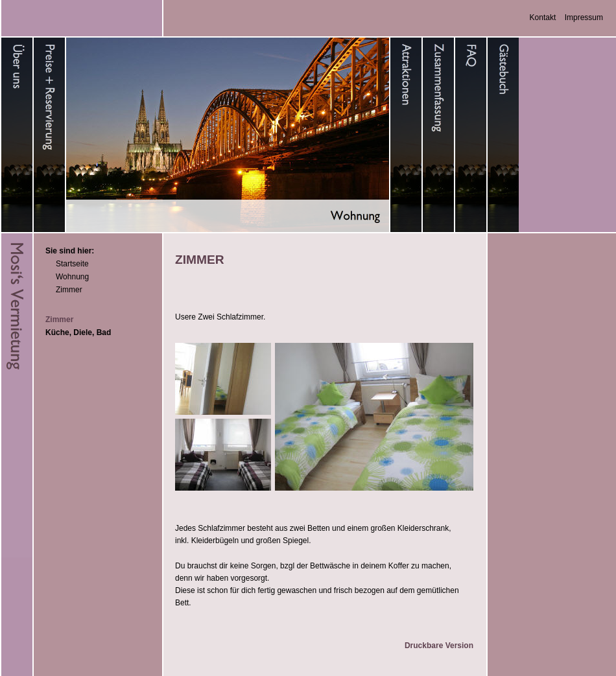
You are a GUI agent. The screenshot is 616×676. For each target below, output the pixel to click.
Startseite (72, 264)
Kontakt (543, 17)
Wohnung (72, 277)
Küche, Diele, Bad (78, 332)
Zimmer (69, 290)
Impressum (584, 17)
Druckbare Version (439, 646)
